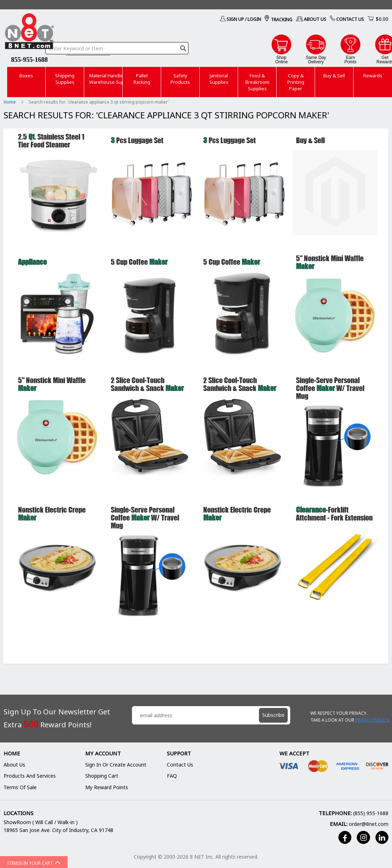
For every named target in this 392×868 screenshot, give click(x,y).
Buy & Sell (310, 140)
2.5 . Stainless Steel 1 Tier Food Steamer (51, 140)
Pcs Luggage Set (137, 140)
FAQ (172, 776)
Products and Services (30, 776)
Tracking (282, 20)
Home (10, 102)
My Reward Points (107, 787)
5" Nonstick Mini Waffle (330, 262)
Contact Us (350, 19)
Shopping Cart (102, 776)
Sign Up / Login (244, 19)
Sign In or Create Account (116, 765)
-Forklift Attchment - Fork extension (334, 513)
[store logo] (29, 32)
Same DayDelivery (316, 60)
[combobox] (117, 48)
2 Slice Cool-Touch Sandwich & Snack (147, 384)
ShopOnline (281, 60)
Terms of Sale (20, 787)
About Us (315, 19)
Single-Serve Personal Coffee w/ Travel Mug (330, 388)
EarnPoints (350, 60)
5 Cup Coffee (139, 262)
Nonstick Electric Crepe (52, 513)
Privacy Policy (372, 720)
